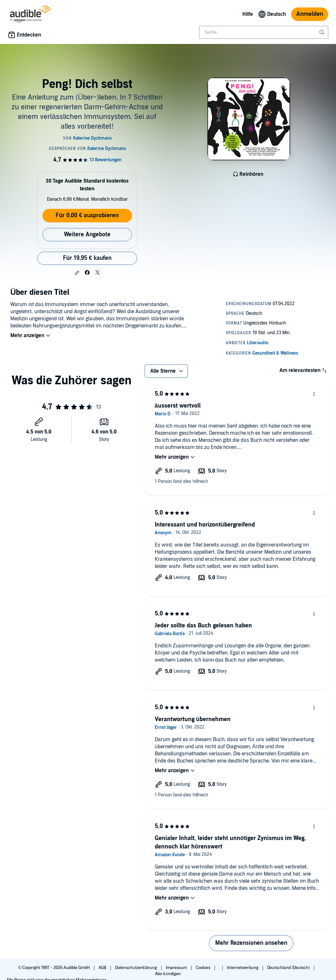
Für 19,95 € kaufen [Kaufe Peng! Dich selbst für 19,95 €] (87, 258)
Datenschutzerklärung (136, 968)
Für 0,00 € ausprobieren (87, 215)
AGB (103, 968)
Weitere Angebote (87, 234)
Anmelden (310, 14)
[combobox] (264, 32)
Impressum (177, 968)
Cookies (204, 968)
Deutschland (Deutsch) (289, 968)
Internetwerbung (243, 968)
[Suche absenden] (322, 32)
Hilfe (248, 14)
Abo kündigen (168, 974)
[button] (77, 273)
